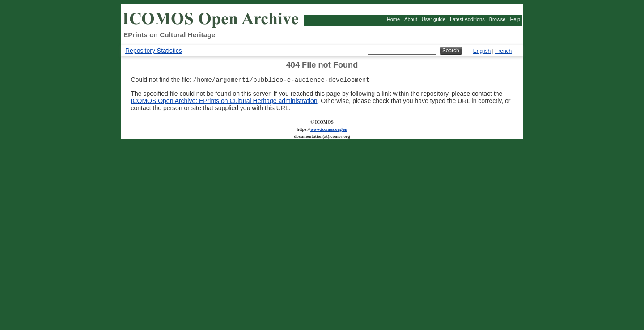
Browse (498, 19)
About (411, 19)
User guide (434, 19)
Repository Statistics (154, 51)
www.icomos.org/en (329, 130)
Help (515, 19)
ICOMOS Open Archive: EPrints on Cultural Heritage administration (224, 102)
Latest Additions (467, 19)
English (482, 51)
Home (393, 19)
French (503, 51)
